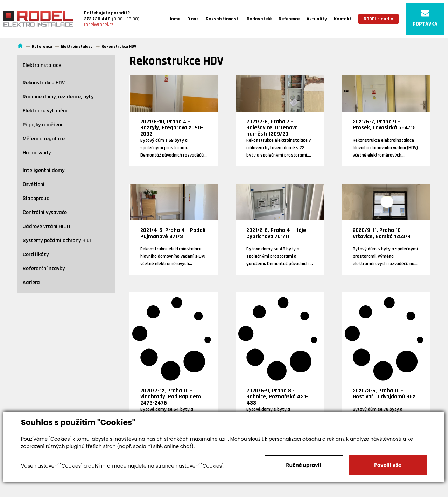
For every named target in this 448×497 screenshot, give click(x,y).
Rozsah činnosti (223, 19)
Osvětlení (34, 184)
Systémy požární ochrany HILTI (58, 240)
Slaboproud (36, 198)
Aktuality (317, 19)
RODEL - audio (379, 19)
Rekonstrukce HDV (44, 83)
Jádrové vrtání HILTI (47, 226)
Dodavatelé (259, 19)
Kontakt (343, 19)
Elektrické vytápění (45, 111)
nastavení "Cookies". (200, 466)
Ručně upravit (304, 465)
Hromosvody (37, 153)
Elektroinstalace (42, 65)
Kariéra (31, 282)
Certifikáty (36, 254)
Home (174, 19)
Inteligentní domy (44, 170)
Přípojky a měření (43, 125)
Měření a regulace (44, 139)
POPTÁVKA (425, 18)
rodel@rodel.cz (99, 25)
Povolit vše (388, 465)
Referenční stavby (44, 268)
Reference (289, 19)
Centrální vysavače (45, 212)
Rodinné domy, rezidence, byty (58, 97)
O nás (193, 19)
